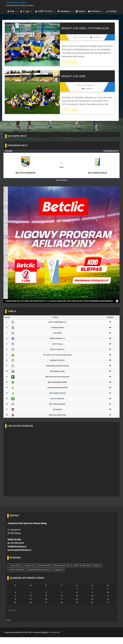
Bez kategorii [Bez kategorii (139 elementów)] (62, 565)
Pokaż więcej (61, 180)
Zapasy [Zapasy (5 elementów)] (59, 570)
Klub (14, 11)
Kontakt (113, 11)
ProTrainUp (54, 632)
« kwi (8, 620)
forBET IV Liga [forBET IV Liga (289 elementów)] (82, 565)
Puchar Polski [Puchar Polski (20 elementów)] (17, 570)
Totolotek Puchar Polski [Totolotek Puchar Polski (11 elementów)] (39, 570)
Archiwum (97, 11)
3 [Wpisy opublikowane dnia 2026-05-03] (108, 589)
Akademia (67, 11)
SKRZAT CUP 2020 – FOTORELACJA (85, 28)
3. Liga (28, 11)
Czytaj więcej (71, 62)
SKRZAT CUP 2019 (73, 76)
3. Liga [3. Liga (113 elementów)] (29, 565)
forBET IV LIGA (46, 11)
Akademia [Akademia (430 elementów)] (44, 565)
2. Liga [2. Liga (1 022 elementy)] (15, 565)
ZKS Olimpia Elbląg (17, 3)
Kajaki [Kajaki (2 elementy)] (97, 565)
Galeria (82, 11)
